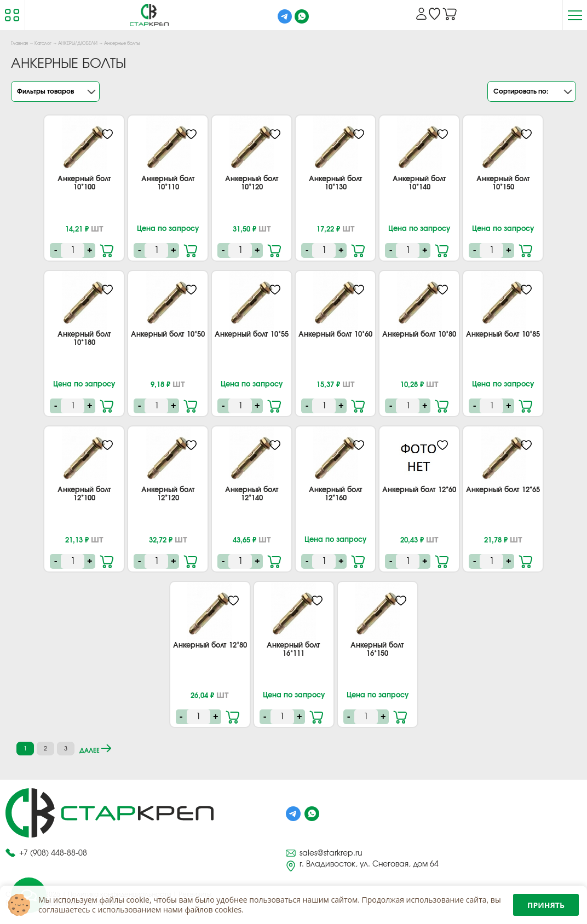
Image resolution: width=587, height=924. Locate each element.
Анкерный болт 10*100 (84, 183)
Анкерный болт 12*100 (84, 494)
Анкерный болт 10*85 (503, 335)
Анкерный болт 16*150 (377, 650)
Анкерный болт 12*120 (168, 494)
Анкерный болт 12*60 (419, 490)
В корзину (108, 249)
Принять (546, 905)
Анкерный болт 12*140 (252, 494)
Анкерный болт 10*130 (336, 183)
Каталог (43, 44)
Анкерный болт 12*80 (210, 646)
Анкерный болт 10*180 (84, 339)
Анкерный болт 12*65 (503, 490)
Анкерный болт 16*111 (293, 650)
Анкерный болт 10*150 (503, 183)
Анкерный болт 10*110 (168, 183)
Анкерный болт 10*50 (168, 335)
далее (95, 749)
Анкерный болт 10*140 (419, 183)
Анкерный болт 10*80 (419, 335)
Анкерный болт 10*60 (335, 335)
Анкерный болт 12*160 (336, 494)
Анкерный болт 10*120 (252, 183)
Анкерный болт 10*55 (252, 335)
